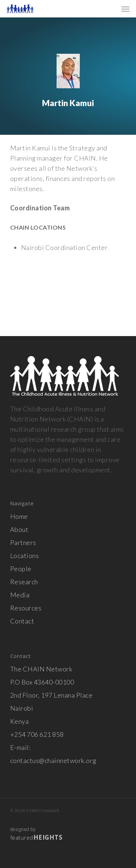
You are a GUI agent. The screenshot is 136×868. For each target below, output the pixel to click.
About (19, 529)
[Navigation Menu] (125, 9)
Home (19, 516)
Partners (23, 542)
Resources (26, 608)
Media (20, 595)
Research (24, 582)
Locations (25, 556)
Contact (22, 621)
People (21, 569)
